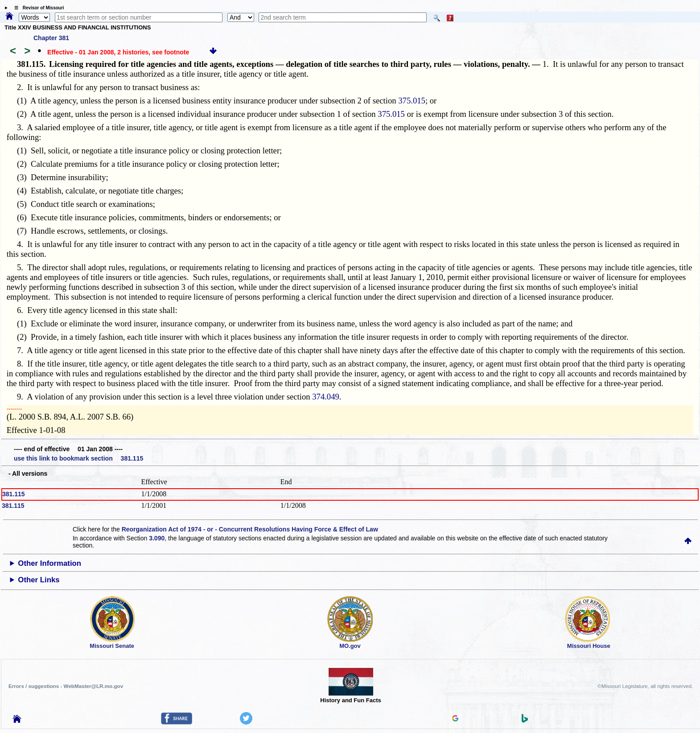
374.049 (326, 397)
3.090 (157, 538)
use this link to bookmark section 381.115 (78, 458)
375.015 (412, 101)
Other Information (49, 563)
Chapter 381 (51, 38)
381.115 (14, 494)
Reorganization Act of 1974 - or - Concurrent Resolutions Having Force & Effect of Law (250, 529)
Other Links (39, 580)
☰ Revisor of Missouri (37, 8)
